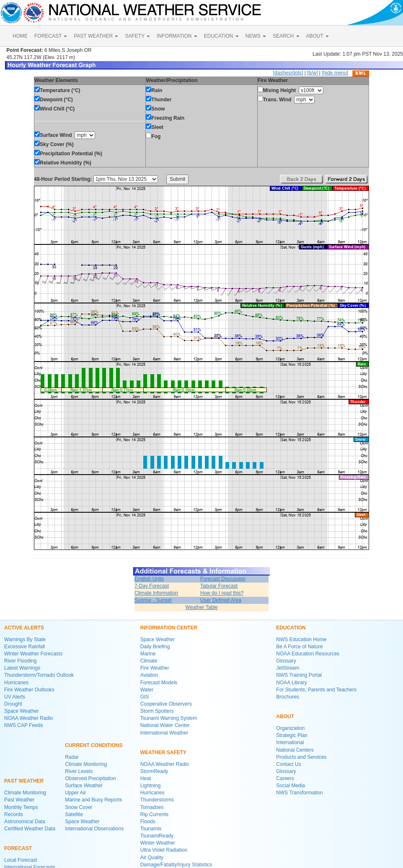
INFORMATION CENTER (169, 628)
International (290, 742)
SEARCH (286, 36)
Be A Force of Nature (299, 647)
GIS (145, 697)
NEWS (256, 36)
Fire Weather (155, 668)
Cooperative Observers (166, 704)
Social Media (291, 786)
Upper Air (75, 793)
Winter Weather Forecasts (33, 654)
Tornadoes (152, 807)
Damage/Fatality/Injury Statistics (176, 865)
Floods (148, 822)
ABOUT (318, 36)
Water (147, 690)
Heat (146, 778)
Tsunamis (151, 829)
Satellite (74, 814)
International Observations (94, 829)
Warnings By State (25, 639)
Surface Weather (84, 786)
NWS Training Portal (299, 675)
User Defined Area (221, 600)
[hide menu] (335, 73)
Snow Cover (79, 807)
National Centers (295, 750)
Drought (13, 704)
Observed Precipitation (90, 778)
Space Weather (22, 711)
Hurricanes (16, 683)
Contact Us (288, 764)
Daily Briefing (155, 647)
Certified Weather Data (30, 829)
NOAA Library (291, 683)
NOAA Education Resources (308, 654)
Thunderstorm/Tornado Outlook (39, 675)
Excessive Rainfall (25, 647)
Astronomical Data (25, 822)
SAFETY (137, 36)
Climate (149, 661)
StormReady (154, 771)
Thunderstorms (157, 800)
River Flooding (20, 661)
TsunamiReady (157, 836)
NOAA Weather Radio (29, 718)
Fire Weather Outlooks (29, 690)
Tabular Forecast (219, 586)
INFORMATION (177, 36)
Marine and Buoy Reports (93, 800)
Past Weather (19, 800)
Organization (290, 728)
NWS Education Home (301, 639)
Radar (72, 757)
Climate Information (156, 593)
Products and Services (301, 757)
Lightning (151, 786)
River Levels (79, 771)
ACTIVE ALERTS (24, 628)
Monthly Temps (21, 807)
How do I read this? (222, 593)
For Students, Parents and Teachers (316, 690)
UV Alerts (15, 697)
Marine (148, 654)
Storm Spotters (157, 711)
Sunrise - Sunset (153, 600)
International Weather (164, 733)
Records (14, 814)
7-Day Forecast (152, 586)
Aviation (149, 675)
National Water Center (165, 725)
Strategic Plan (292, 735)
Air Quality (152, 858)
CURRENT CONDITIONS (94, 745)
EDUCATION (221, 36)
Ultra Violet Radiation (164, 850)
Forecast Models (159, 683)
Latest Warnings (22, 668)
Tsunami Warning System (169, 718)
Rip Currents (154, 814)
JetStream (288, 668)
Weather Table (202, 607)
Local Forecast (21, 860)
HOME (20, 36)
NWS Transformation (299, 793)
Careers (285, 778)
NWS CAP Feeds (23, 725)
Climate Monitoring (25, 793)
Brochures (288, 697)
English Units (149, 579)
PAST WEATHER (96, 36)
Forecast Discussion (223, 579)
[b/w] (312, 73)
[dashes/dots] (288, 73)
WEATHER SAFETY (163, 752)
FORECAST (51, 36)
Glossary (286, 661)
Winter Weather (158, 843)
